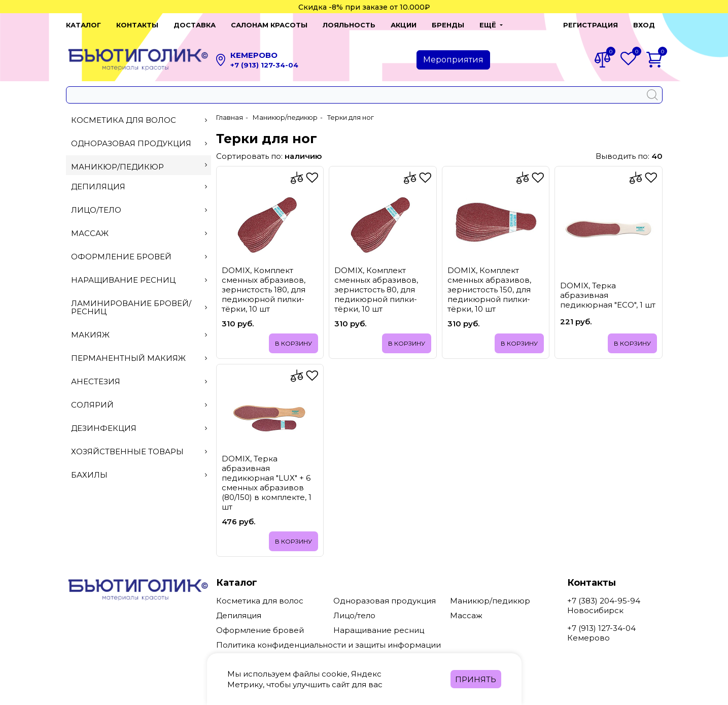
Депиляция (139, 187)
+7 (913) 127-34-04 (264, 65)
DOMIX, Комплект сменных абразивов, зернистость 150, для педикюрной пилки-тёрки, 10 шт (489, 290)
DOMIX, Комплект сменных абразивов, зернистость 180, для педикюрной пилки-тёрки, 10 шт (264, 290)
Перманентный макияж (139, 358)
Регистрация (591, 25)
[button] (491, 25)
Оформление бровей (139, 257)
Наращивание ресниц (139, 280)
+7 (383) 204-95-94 (604, 601)
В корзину (293, 343)
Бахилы (139, 475)
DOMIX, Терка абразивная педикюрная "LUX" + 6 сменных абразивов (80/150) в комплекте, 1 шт (267, 483)
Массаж (139, 233)
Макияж (139, 335)
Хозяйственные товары (139, 451)
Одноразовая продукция (139, 143)
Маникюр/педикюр (139, 167)
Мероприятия (453, 60)
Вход (644, 25)
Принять (476, 679)
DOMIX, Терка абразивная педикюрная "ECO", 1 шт (608, 295)
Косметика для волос (139, 120)
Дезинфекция (139, 428)
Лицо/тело (139, 210)
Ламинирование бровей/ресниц (139, 307)
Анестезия (139, 381)
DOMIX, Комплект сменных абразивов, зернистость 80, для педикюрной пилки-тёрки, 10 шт (376, 290)
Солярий (139, 405)
